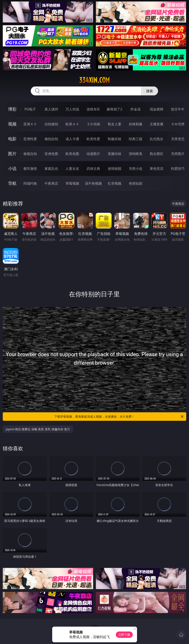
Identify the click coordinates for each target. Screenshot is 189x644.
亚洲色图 (51, 154)
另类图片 (178, 154)
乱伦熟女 (157, 139)
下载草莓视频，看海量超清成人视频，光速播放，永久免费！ (119, 417)
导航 (12, 183)
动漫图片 (93, 154)
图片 (12, 154)
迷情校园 (115, 169)
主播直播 (157, 124)
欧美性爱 (93, 139)
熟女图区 (157, 154)
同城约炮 (30, 183)
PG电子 (30, 109)
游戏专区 (93, 109)
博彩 (12, 109)
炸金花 (136, 109)
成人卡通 (72, 139)
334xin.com (94, 80)
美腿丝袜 (115, 154)
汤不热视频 (93, 183)
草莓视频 (72, 183)
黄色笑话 (157, 169)
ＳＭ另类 (178, 124)
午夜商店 (51, 183)
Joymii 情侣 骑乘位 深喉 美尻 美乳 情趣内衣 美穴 (38, 429)
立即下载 (124, 635)
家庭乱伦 (51, 169)
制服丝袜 (115, 139)
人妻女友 (72, 169)
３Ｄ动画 (93, 124)
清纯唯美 (136, 154)
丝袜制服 (136, 124)
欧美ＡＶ (72, 124)
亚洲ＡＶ (30, 124)
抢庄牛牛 (178, 109)
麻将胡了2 (114, 109)
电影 (12, 139)
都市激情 (30, 169)
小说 (12, 168)
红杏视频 (115, 183)
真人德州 (51, 109)
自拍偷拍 (51, 124)
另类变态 (178, 139)
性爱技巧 (178, 169)
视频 (12, 124)
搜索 (150, 91)
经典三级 (136, 139)
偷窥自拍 (30, 154)
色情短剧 (136, 183)
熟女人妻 (115, 124)
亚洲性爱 (30, 139)
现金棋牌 (157, 109)
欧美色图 (72, 154)
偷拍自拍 (51, 139)
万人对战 (72, 109)
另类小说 (136, 169)
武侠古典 (93, 169)
